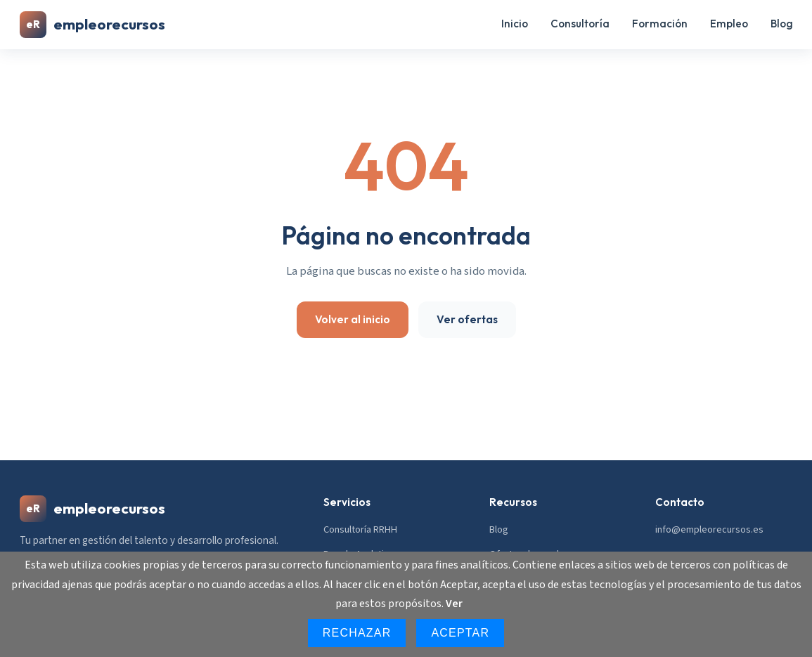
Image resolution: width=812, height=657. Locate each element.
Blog (782, 24)
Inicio (515, 24)
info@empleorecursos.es (709, 529)
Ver (454, 604)
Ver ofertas (467, 319)
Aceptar (460, 633)
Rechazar (357, 633)
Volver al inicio (353, 319)
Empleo (729, 24)
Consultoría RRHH (360, 529)
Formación (660, 24)
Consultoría (580, 24)
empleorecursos (92, 25)
